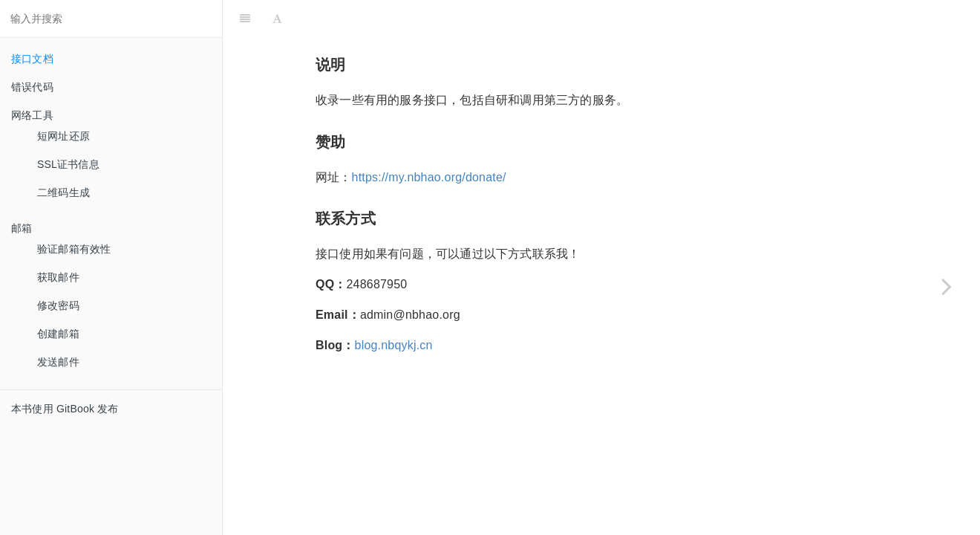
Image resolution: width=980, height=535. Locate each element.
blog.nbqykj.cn (394, 345)
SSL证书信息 (68, 164)
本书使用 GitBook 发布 (65, 409)
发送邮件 (58, 362)
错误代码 (32, 87)
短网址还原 (63, 136)
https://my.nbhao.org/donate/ (429, 177)
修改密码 (58, 305)
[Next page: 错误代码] (947, 286)
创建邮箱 (58, 334)
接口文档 (32, 59)
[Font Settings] (277, 19)
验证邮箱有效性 (74, 249)
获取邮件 (58, 277)
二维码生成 (63, 192)
